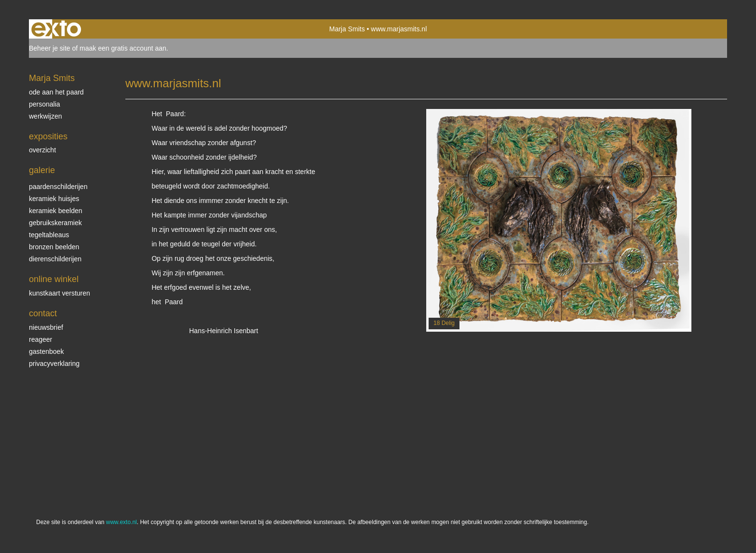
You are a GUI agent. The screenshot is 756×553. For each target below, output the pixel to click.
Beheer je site (50, 48)
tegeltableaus (49, 235)
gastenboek (46, 351)
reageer (40, 339)
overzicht (42, 150)
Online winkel (54, 279)
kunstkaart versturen (60, 293)
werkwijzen (45, 116)
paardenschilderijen (58, 187)
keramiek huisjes (54, 199)
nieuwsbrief (46, 327)
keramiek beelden (56, 211)
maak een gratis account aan (123, 48)
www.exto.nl (121, 522)
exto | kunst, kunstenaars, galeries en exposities (56, 29)
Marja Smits (347, 29)
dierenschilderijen (55, 259)
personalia (45, 104)
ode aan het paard (56, 92)
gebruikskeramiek (55, 223)
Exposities (48, 136)
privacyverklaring (54, 364)
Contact (43, 313)
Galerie (42, 170)
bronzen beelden (54, 247)
